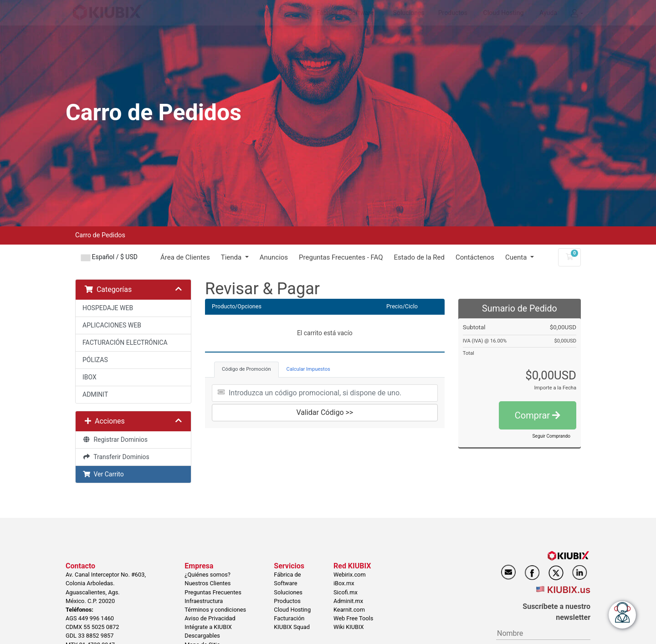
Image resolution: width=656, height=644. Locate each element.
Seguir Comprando (551, 436)
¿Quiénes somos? (208, 575)
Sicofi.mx (346, 592)
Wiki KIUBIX (349, 627)
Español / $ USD (109, 257)
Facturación (289, 618)
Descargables (202, 636)
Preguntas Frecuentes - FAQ (341, 257)
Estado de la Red (419, 257)
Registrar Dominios (115, 440)
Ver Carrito (103, 474)
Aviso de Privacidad (210, 618)
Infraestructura (204, 601)
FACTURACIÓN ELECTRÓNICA (125, 342)
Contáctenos (475, 257)
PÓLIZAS (95, 360)
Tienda (232, 257)
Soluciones (409, 13)
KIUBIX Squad (292, 627)
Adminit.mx (348, 601)
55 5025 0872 (101, 627)
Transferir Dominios (116, 457)
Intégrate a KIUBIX (208, 627)
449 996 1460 (96, 618)
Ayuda (548, 13)
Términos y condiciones (215, 610)
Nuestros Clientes (208, 583)
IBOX (90, 377)
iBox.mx (344, 583)
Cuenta (517, 257)
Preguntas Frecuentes (213, 592)
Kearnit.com (349, 610)
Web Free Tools (353, 618)
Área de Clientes (185, 257)
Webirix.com (350, 575)
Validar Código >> (325, 412)
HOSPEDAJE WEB (108, 308)
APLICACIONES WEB (112, 325)
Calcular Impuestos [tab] (308, 369)
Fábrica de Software (345, 13)
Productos (453, 13)
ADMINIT (95, 394)
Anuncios (274, 257)
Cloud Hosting (504, 13)
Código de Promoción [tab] (246, 369)
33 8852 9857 (96, 636)
